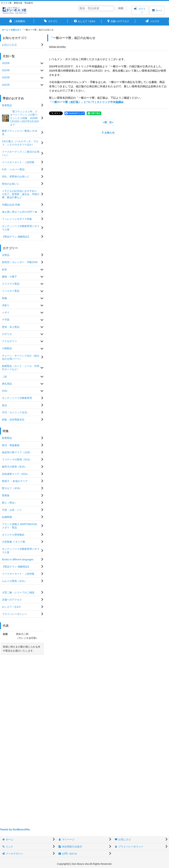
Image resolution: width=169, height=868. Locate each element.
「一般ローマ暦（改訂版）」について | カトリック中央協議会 (86, 102)
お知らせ (108, 133)
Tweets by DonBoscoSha (15, 829)
